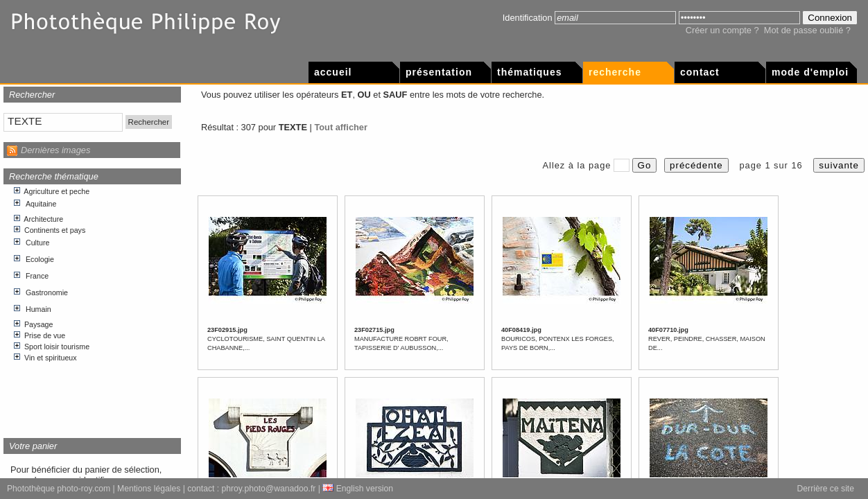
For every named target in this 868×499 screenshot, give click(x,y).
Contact (700, 72)
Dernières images (55, 150)
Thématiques (529, 72)
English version (358, 489)
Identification (528, 18)
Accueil (333, 72)
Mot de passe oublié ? (807, 30)
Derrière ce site (826, 489)
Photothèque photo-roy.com (59, 489)
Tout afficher (341, 127)
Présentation (439, 72)
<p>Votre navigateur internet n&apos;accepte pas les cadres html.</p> (93, 306)
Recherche (615, 72)
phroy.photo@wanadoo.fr (269, 489)
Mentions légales (149, 489)
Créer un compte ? (722, 30)
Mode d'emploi (810, 72)
